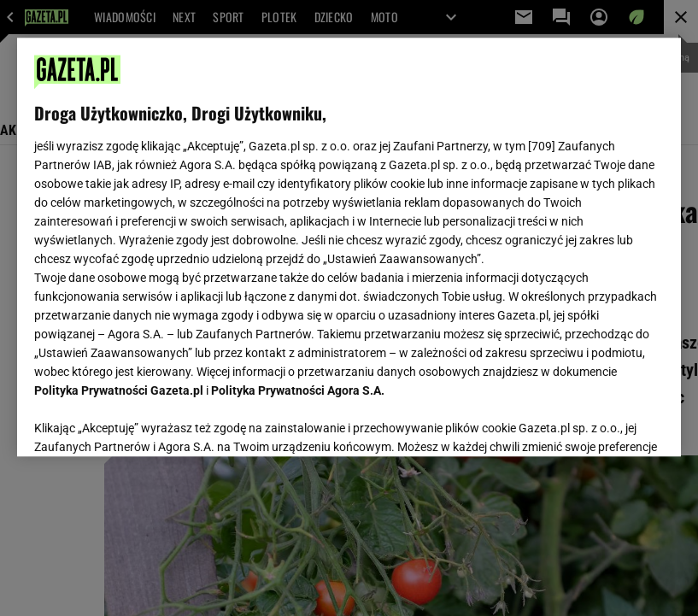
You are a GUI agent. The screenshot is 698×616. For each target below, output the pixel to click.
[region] (349, 247)
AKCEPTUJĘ (605, 423)
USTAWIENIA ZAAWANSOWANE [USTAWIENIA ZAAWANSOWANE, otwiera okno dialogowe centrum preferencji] (147, 422)
